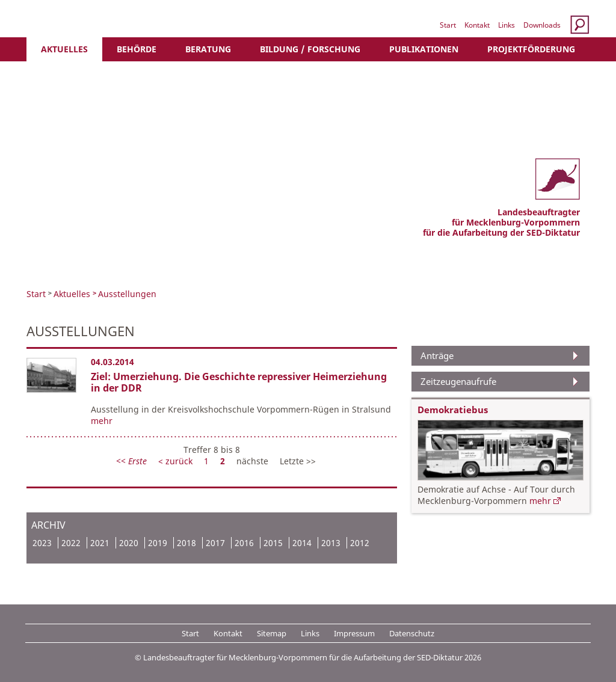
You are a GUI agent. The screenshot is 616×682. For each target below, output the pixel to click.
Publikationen (424, 49)
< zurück (177, 461)
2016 (244, 543)
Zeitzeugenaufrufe (458, 381)
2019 (158, 543)
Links (507, 25)
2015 (273, 543)
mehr (102, 421)
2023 (42, 543)
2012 (360, 543)
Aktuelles (64, 49)
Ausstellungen (127, 294)
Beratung (208, 49)
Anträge (437, 355)
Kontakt (477, 25)
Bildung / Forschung (310, 49)
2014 (302, 543)
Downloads (542, 25)
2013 (331, 543)
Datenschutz (412, 633)
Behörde (137, 49)
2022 (71, 543)
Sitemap (272, 633)
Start (448, 25)
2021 (100, 543)
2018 (186, 543)
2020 (129, 543)
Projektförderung (531, 49)
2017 (215, 543)
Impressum (354, 633)
